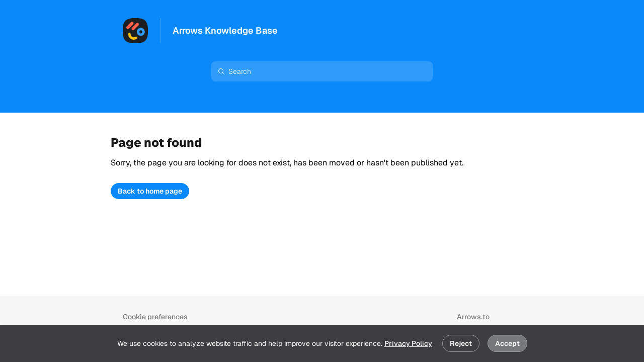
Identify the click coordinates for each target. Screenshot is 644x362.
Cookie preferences (155, 317)
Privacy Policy (408, 343)
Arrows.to (473, 317)
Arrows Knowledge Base (225, 31)
